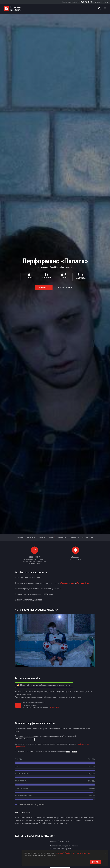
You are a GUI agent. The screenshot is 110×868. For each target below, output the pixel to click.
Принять (95, 862)
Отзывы (52, 537)
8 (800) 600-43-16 (54, 707)
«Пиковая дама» (67, 583)
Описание (20, 537)
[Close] (105, 853)
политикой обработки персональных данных (73, 853)
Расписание (31, 537)
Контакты (42, 537)
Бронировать (44, 288)
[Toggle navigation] (105, 8)
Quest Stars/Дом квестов (61, 267)
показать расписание (25, 739)
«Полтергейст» (82, 583)
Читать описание (64, 288)
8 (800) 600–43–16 (86, 2)
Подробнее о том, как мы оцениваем (53, 823)
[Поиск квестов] (99, 8)
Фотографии (62, 537)
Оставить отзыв (88, 537)
